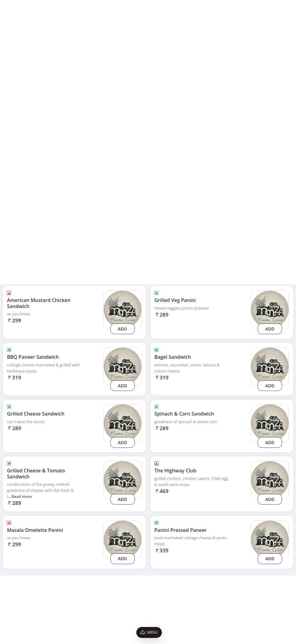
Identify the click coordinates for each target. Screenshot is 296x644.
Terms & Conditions (46, 609)
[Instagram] (219, 615)
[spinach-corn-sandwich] (270, 423)
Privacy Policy (41, 603)
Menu (149, 632)
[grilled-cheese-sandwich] (123, 423)
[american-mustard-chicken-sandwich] (123, 309)
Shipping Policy (42, 596)
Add (123, 329)
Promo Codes (41, 616)
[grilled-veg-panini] (270, 309)
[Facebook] (207, 615)
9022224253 (216, 603)
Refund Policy (41, 623)
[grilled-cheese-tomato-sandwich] (123, 480)
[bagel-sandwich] (270, 366)
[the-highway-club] (270, 480)
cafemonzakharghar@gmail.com (233, 596)
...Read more (20, 496)
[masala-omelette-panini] (123, 539)
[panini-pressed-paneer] (270, 539)
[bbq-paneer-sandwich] (123, 366)
